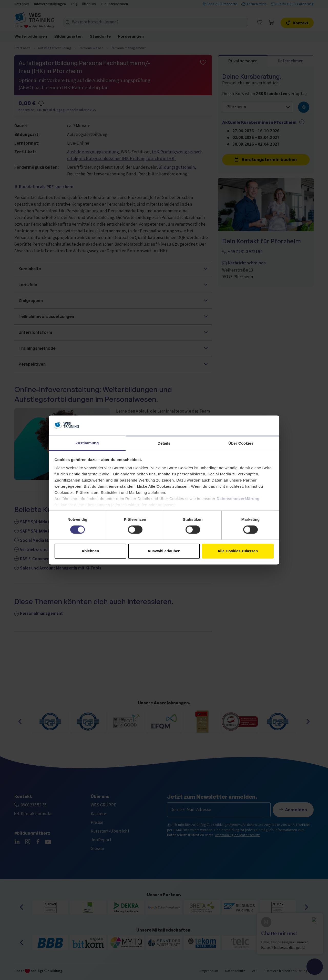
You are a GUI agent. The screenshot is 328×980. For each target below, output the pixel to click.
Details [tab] (164, 443)
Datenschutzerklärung (238, 499)
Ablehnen (90, 551)
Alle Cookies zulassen (238, 551)
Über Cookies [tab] (241, 443)
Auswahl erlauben (164, 551)
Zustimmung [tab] (87, 443)
